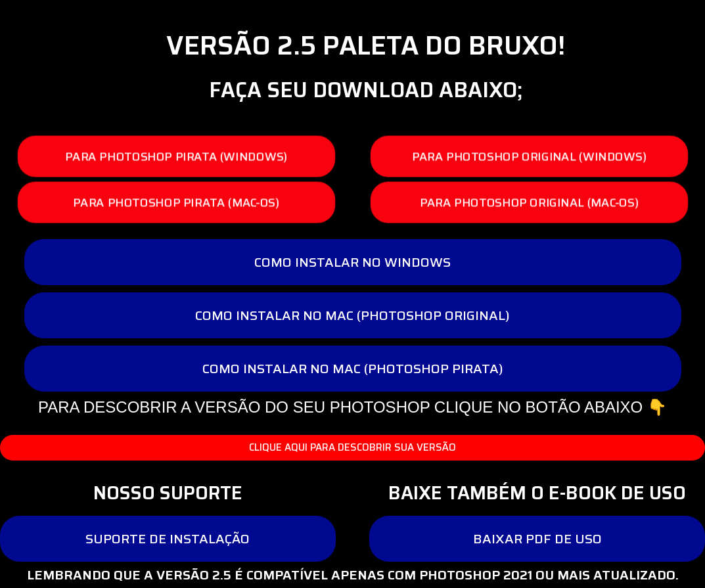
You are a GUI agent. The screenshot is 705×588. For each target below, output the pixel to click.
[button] (176, 157)
